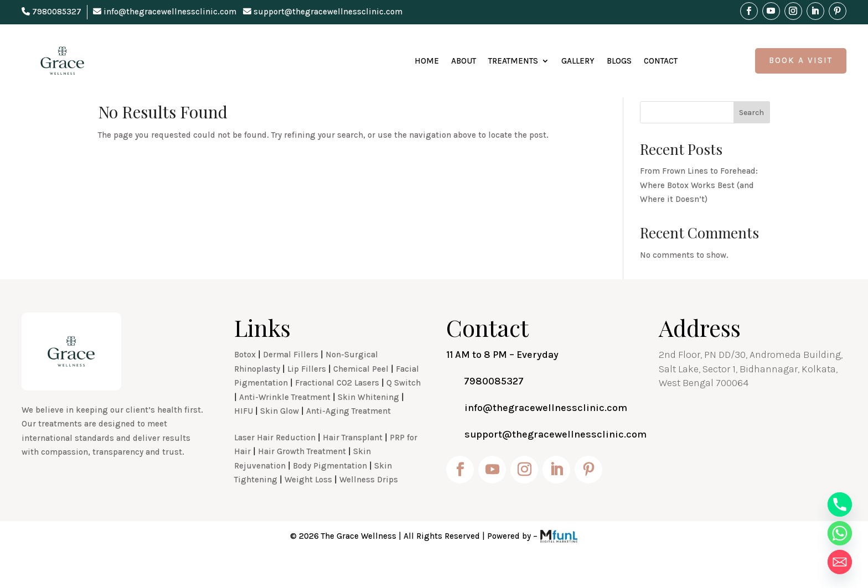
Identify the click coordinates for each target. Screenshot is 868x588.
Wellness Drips (369, 504)
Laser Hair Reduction (275, 462)
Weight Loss (308, 504)
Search (751, 137)
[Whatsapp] (840, 533)
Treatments (513, 61)
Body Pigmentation (330, 490)
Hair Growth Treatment (302, 476)
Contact (661, 61)
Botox (245, 379)
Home (427, 61)
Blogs (619, 61)
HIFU (244, 435)
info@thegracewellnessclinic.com (165, 12)
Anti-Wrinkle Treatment (285, 422)
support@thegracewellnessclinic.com (323, 12)
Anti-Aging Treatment (348, 435)
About (464, 61)
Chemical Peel (361, 393)
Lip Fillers (307, 393)
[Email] (840, 562)
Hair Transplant (353, 462)
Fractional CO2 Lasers (337, 407)
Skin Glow (280, 435)
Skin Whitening (368, 422)
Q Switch (404, 407)
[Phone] (840, 504)
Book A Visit (801, 60)
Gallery (578, 61)
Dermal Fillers (291, 379)
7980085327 (51, 12)
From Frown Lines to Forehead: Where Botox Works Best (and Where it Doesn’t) (699, 209)
